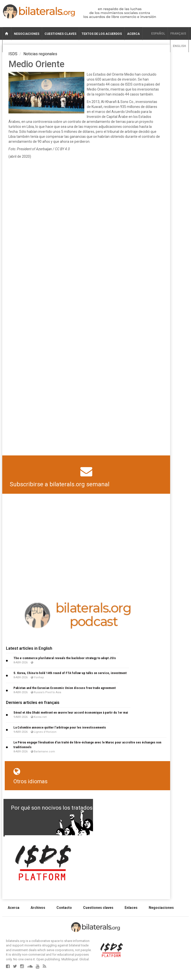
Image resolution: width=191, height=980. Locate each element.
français (178, 34)
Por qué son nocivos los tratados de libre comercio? (75, 808)
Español (158, 34)
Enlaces (131, 908)
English (179, 46)
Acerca (133, 34)
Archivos (38, 908)
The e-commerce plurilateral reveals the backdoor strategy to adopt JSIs (65, 658)
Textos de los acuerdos (102, 34)
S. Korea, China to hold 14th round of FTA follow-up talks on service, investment (70, 673)
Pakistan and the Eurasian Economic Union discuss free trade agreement (65, 688)
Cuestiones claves (60, 34)
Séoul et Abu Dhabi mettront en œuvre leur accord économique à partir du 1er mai (71, 712)
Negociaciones (27, 34)
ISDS (13, 54)
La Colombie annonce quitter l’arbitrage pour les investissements (60, 727)
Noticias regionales (40, 54)
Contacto (64, 908)
